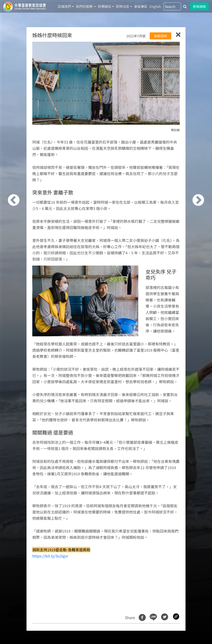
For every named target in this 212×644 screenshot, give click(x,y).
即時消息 (123, 6)
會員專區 (141, 6)
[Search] (172, 6)
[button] (19, 324)
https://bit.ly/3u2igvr (50, 556)
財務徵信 (105, 6)
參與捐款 (199, 6)
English (155, 6)
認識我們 (65, 6)
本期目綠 (160, 36)
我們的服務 (85, 6)
